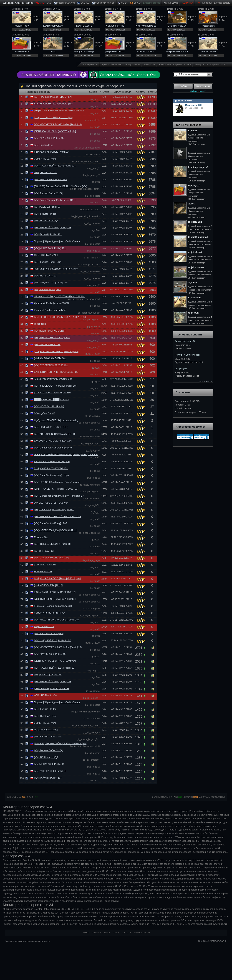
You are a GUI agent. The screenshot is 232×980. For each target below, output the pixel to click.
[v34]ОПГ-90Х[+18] (44, 551)
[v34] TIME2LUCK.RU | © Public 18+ (53, 544)
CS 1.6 (123, 3)
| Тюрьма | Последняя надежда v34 (53, 606)
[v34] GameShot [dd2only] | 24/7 (51, 523)
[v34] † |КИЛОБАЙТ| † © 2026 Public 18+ (56, 386)
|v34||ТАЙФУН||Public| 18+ (48, 234)
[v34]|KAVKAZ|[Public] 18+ (48, 207)
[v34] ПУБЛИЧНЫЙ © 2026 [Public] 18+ (55, 166)
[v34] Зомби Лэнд (43, 145)
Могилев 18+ (41, 537)
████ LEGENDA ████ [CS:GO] (51, 400)
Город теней (41, 324)
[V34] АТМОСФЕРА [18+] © (48, 585)
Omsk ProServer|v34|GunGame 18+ (53, 379)
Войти (183, 86)
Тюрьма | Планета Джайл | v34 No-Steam (56, 269)
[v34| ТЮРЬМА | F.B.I (45, 276)
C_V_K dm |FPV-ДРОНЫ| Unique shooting (56, 420)
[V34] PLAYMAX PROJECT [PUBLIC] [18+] (56, 351)
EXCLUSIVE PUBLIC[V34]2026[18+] (53, 441)
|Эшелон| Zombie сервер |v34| (50, 310)
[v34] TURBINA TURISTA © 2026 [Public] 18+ (58, 516)
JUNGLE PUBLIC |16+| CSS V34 (51, 503)
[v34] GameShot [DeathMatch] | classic (54, 510)
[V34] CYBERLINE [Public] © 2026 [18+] (55, 599)
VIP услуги (181, 369)
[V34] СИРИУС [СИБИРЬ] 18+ (50, 358)
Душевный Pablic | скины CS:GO (51, 303)
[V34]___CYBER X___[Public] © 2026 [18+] (57, 489)
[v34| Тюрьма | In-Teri (45, 214)
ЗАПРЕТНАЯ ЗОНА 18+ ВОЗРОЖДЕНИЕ (56, 372)
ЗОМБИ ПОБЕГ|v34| (45, 159)
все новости (206, 381)
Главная (86, 933)
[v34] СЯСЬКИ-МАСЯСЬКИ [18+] (51, 558)
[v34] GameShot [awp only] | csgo (51, 475)
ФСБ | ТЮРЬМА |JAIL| (46, 255)
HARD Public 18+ (43, 572)
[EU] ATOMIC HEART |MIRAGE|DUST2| (55, 592)
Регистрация (203, 86)
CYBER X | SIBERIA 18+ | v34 (50, 613)
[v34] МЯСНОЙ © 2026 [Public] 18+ (53, 228)
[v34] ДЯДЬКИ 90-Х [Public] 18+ (51, 283)
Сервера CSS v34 (64, 3)
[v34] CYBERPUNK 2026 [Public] (51, 365)
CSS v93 (83, 3)
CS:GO (135, 3)
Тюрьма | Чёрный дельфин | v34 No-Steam (57, 241)
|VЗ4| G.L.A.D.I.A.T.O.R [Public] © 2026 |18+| (57, 578)
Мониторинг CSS (193, 105)
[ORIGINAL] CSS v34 (45, 565)
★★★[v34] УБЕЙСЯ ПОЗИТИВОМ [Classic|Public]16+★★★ (66, 454)
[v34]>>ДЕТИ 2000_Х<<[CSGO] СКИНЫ (55, 530)
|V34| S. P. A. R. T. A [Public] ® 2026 (53, 393)
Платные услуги (171, 3)
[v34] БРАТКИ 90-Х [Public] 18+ (51, 179)
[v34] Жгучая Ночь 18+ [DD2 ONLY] (53, 97)
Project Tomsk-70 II (44, 626)
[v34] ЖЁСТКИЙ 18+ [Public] (49, 406)
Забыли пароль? (198, 91)
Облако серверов (101, 933)
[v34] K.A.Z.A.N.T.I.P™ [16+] (49, 633)
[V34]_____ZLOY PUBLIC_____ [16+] (54, 117)
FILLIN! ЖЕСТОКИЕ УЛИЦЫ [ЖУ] (52, 461)
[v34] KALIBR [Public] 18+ (47, 289)
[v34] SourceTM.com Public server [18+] (55, 200)
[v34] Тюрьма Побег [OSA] (48, 262)
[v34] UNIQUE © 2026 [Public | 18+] (53, 640)
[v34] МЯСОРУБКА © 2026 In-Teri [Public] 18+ (58, 124)
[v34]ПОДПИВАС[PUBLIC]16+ (50, 331)
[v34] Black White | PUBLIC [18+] (51, 427)
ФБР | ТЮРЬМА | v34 (45, 172)
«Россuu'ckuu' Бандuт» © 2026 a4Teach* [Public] (60, 296)
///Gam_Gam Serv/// (44, 413)
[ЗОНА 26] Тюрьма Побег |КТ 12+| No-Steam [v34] (61, 186)
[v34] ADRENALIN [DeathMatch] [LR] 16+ (56, 434)
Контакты (207, 3)
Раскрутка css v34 (185, 341)
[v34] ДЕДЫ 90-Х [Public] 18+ (50, 138)
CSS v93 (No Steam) (103, 3)
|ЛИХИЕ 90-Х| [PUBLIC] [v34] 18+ (52, 152)
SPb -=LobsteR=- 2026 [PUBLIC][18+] (54, 104)
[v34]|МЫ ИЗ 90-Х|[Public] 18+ (50, 248)
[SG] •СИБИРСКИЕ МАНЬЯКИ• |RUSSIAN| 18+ (59, 111)
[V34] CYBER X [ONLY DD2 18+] (51, 468)
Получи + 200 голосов (187, 355)
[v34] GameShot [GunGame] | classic (53, 448)
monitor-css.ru (43, 941)
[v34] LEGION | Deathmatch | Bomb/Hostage (57, 482)
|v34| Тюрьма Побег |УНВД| (49, 193)
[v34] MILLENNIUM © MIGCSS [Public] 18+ (57, 620)
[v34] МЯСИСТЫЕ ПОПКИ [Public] (52, 338)
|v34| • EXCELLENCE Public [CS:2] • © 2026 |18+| (60, 317)
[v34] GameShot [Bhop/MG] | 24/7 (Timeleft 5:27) (59, 496)
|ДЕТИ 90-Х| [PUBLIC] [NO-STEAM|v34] (55, 131)
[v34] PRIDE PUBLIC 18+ (47, 344)
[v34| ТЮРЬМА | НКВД (46, 221)
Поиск (116, 933)
